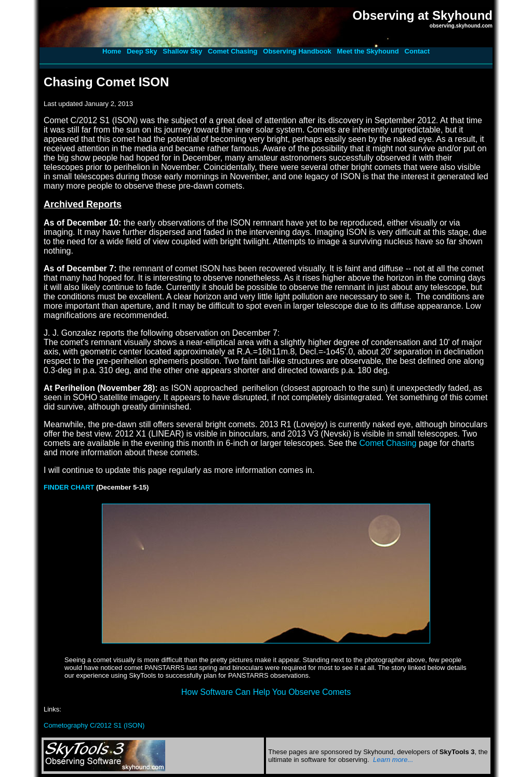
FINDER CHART (69, 487)
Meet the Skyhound (368, 51)
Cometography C (94, 725)
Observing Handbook (297, 51)
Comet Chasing (232, 51)
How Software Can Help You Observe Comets (266, 692)
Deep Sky (142, 51)
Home (112, 51)
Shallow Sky (182, 51)
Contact (417, 51)
